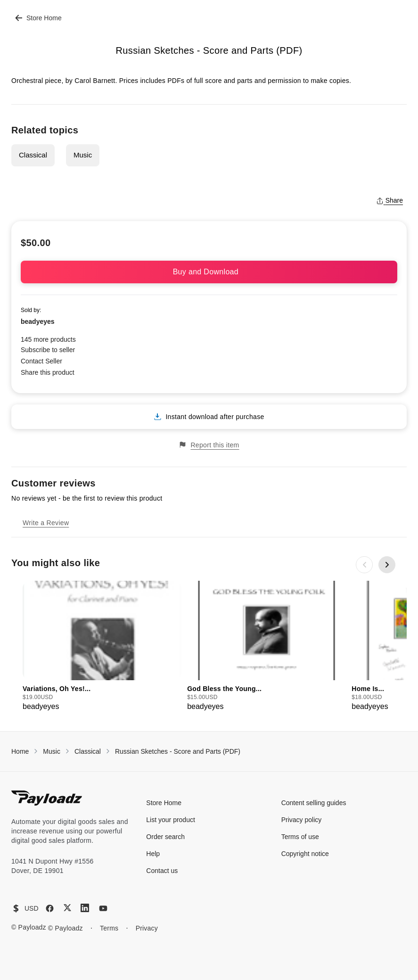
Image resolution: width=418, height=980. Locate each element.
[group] (102, 646)
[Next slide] (387, 565)
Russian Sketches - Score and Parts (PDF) (178, 751)
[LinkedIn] (85, 908)
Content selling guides (314, 803)
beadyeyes (38, 321)
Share (389, 200)
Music (83, 155)
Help (153, 854)
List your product (171, 820)
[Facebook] (50, 908)
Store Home (38, 18)
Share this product (48, 372)
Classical (33, 155)
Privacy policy (302, 820)
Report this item (209, 445)
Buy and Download (209, 272)
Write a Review (46, 523)
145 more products (48, 339)
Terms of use (300, 837)
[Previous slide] (364, 565)
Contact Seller (41, 361)
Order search (165, 837)
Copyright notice (305, 854)
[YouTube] (103, 908)
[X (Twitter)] (67, 908)
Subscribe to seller (48, 350)
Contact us (162, 871)
